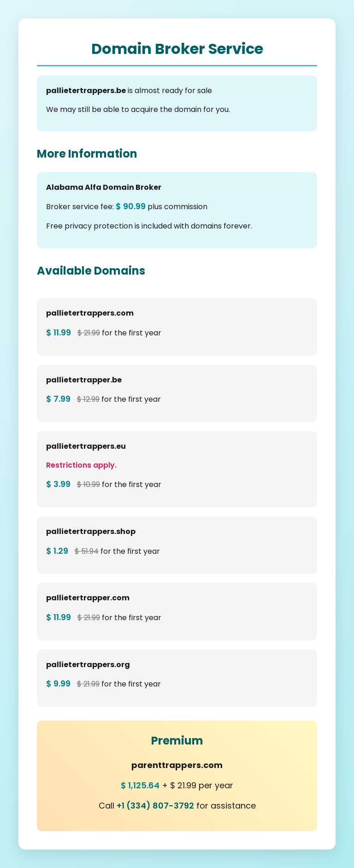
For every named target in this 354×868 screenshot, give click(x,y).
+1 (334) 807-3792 (155, 806)
